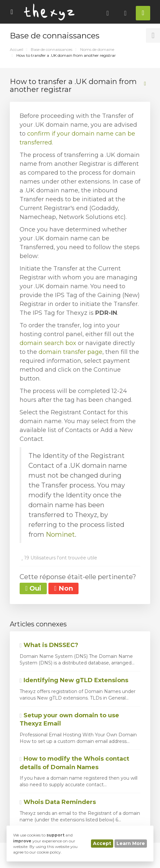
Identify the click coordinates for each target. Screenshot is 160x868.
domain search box (48, 343)
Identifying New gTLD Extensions (74, 680)
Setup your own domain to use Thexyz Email (69, 720)
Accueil (17, 49)
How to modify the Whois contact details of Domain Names (74, 763)
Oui (33, 588)
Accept (102, 843)
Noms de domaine (97, 49)
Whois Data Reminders (58, 802)
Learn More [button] (131, 843)
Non (63, 588)
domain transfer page (71, 352)
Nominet (60, 534)
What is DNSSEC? (49, 645)
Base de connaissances (52, 49)
